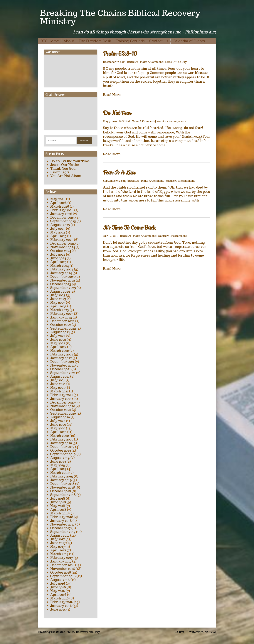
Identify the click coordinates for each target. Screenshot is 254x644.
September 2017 (63, 532)
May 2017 (58, 546)
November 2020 (63, 406)
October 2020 (61, 410)
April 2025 (58, 236)
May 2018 (58, 506)
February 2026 (62, 210)
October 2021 (60, 369)
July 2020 (58, 421)
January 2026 (61, 214)
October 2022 (61, 325)
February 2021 (62, 395)
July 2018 (58, 498)
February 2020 (62, 439)
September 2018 (63, 495)
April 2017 (58, 550)
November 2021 (62, 365)
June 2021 (58, 384)
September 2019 (63, 454)
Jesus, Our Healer (65, 165)
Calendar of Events (189, 41)
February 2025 (62, 240)
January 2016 (61, 606)
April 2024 (58, 262)
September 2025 (63, 221)
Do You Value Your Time (70, 161)
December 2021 (62, 362)
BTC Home (50, 41)
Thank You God (63, 168)
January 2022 (61, 358)
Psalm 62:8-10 (120, 54)
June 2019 (58, 461)
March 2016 (60, 598)
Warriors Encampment (171, 121)
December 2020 (63, 402)
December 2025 (63, 217)
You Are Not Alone (66, 176)
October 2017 (60, 528)
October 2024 (61, 251)
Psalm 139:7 (60, 172)
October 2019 (61, 450)
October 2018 (61, 491)
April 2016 (58, 595)
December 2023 (63, 277)
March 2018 (60, 513)
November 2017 (62, 524)
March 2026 (60, 206)
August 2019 (60, 458)
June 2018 (58, 502)
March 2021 (59, 391)
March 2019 (60, 473)
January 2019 (61, 480)
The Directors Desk (95, 41)
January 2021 (61, 399)
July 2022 (58, 336)
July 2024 (58, 254)
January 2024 (61, 273)
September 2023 (63, 288)
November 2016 (63, 569)
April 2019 (58, 469)
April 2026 (59, 203)
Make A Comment (152, 62)
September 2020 (63, 413)
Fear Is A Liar (119, 173)
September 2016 (63, 576)
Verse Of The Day (176, 62)
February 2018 (62, 517)
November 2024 (63, 247)
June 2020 (58, 424)
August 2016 (60, 580)
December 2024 (63, 243)
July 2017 (58, 539)
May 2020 (58, 428)
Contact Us (159, 41)
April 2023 (58, 306)
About (69, 41)
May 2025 (58, 232)
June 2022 (58, 339)
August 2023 (60, 291)
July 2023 (58, 295)
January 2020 (61, 443)
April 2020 (58, 432)
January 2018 (61, 521)
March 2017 (59, 554)
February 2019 (62, 476)
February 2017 (62, 558)
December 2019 (62, 447)
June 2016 (58, 587)
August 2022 (60, 332)
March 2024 (60, 266)
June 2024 (58, 258)
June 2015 (58, 609)
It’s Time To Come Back (129, 228)
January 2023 (61, 317)
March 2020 (60, 436)
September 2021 (63, 373)
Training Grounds (130, 41)
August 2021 (60, 376)
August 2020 (60, 417)
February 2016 (62, 602)
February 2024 (62, 269)
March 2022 (60, 351)
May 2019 (58, 465)
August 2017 (60, 535)
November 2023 (63, 280)
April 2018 (58, 510)
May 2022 (58, 343)
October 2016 (61, 572)
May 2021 (58, 388)
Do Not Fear (117, 113)
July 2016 (58, 583)
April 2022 (58, 347)
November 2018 (63, 487)
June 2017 (58, 543)
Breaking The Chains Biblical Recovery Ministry (120, 17)
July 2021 (58, 380)
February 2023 (62, 314)
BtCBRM (133, 62)
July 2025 (58, 229)
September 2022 (63, 328)
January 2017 (61, 561)
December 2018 (62, 484)
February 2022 (62, 354)
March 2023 (60, 310)
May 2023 (58, 302)
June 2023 (58, 299)
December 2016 (62, 565)
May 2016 (58, 591)
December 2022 (62, 321)
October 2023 (61, 284)
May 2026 (58, 199)
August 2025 (60, 225)
